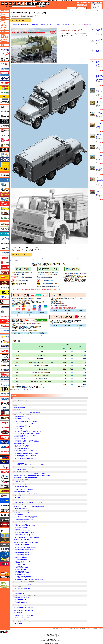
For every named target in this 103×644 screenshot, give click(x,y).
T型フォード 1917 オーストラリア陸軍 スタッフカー (25, 459)
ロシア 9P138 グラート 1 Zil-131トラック (23, 531)
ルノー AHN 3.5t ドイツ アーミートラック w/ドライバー (26, 423)
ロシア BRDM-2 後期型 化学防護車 (22, 554)
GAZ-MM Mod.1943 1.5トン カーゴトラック (24, 611)
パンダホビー (17, 582)
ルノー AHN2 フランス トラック (21, 425)
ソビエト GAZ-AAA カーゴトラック (22, 599)
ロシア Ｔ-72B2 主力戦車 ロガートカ (22, 561)
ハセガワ (5, 337)
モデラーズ (5, 501)
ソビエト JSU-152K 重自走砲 (21, 558)
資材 (39, 3)
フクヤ (5, 394)
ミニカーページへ (5, 29)
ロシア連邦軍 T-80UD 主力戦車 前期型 (22, 575)
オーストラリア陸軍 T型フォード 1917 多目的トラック (26, 457)
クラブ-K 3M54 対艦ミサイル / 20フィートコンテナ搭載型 (27, 538)
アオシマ (5, 69)
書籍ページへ (5, 45)
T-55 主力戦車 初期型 (19, 498)
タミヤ (16, 511)
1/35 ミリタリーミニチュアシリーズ (25, 511)
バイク (19, 3)
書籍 (47, 3)
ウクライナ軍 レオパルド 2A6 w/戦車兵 (99, 30)
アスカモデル (5, 83)
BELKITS (5, 418)
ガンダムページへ (5, 25)
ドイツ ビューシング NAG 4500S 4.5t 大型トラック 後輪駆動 (27, 412)
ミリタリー (21, 405)
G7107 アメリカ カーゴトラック (21, 447)
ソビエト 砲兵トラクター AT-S (21, 566)
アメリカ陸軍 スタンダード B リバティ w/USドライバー (26, 455)
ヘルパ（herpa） (5, 423)
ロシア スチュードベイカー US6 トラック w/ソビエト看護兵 (27, 433)
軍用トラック (88, 24)
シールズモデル (5, 239)
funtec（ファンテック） (5, 380)
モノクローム (5, 515)
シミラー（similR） (5, 248)
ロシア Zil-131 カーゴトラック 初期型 (22, 589)
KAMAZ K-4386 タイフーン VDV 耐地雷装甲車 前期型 (26, 477)
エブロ (5, 159)
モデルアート (5, 505)
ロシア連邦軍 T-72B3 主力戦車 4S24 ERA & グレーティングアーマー (29, 580)
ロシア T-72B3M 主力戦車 (20, 564)
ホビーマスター (5, 451)
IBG (15, 410)
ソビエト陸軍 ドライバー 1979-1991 (22, 449)
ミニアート (17, 605)
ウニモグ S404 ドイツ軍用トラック (99, 114)
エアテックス (5, 126)
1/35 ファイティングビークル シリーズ (28, 596)
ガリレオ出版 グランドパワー (5, 194)
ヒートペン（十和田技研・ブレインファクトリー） (5, 361)
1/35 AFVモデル (20, 410)
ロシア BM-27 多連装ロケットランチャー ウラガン (25, 526)
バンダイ (5, 351)
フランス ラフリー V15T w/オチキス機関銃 (99, 168)
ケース (43, 3)
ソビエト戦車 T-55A (19, 515)
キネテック (5, 189)
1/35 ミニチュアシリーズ (25, 621)
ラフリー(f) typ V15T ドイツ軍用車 (99, 125)
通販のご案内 (5, 584)
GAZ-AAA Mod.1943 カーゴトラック (22, 609)
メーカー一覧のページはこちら (5, 50)
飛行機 (6, 3)
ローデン (5, 564)
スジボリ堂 (5, 262)
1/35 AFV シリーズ (23, 401)
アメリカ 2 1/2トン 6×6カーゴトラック (23, 513)
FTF (5, 150)
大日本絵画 (5, 288)
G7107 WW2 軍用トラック (20, 444)
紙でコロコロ (5, 180)
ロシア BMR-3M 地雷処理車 (20, 469)
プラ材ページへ (5, 39)
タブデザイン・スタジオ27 (5, 292)
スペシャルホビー (5, 272)
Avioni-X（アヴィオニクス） (5, 64)
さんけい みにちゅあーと (5, 229)
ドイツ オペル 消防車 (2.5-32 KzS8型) (22, 420)
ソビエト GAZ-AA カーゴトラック (22, 598)
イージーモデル (5, 97)
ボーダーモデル (18, 591)
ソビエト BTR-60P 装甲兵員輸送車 (22, 544)
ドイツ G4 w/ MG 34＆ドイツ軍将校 (99, 50)
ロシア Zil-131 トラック (19, 529)
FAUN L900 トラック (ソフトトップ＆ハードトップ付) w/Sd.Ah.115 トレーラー (31, 507)
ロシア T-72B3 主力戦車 (19, 563)
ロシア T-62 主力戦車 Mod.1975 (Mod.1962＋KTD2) (25, 548)
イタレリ (5, 107)
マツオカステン (5, 467)
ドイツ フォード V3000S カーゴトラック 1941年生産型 (26, 422)
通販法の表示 (5, 588)
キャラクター (23, 3)
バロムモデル (5, 346)
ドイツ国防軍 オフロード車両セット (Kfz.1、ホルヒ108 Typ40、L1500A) (30, 465)
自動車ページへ (5, 21)
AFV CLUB (17, 401)
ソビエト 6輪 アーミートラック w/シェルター (24, 418)
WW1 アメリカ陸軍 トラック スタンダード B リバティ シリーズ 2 (28, 452)
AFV (58, 629)
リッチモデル (5, 554)
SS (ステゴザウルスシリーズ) (27, 467)
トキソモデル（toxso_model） (5, 312)
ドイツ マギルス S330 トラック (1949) (22, 427)
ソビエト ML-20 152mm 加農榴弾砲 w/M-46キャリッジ (26, 549)
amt (5, 140)
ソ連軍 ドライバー (26, 24)
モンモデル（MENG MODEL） (5, 524)
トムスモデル (5, 321)
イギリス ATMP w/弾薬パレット (21, 486)
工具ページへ (5, 37)
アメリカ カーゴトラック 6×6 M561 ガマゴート (24, 520)
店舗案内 (96, 8)
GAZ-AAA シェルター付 (19, 612)
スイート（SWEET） (5, 258)
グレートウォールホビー (5, 199)
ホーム (54, 629)
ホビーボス (17, 596)
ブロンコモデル (18, 586)
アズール (5, 78)
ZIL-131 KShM (17, 24)
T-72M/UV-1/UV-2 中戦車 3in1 (21, 508)
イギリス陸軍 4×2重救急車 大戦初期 (22, 491)
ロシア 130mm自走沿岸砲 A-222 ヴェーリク (24, 534)
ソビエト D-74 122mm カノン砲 (21, 551)
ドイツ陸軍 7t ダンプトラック (21, 603)
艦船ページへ (5, 19)
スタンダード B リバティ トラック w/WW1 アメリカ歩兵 (26, 454)
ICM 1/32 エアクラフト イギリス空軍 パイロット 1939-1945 (75, 259)
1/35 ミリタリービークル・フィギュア (21, 15)
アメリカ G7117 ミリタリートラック (22, 445)
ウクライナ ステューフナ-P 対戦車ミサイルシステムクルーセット (99, 63)
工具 (35, 3)
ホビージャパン (5, 437)
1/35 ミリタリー (25, 472)
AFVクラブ (5, 136)
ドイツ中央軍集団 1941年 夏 (20, 463)
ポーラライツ (5, 432)
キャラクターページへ (5, 27)
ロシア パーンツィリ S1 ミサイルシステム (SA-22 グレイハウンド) (28, 502)
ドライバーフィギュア (79, 24)
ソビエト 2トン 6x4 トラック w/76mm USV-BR (24, 616)
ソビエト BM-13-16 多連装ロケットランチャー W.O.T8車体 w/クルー (29, 442)
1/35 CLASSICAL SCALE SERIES (28, 582)
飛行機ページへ (5, 16)
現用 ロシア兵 (61, 24)
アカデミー (5, 73)
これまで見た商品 (72, 8)
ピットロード (5, 370)
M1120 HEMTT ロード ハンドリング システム (24, 536)
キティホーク (5, 185)
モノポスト (5, 520)
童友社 (5, 307)
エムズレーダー (5, 574)
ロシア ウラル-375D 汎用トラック (21, 528)
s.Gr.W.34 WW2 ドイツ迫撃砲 (99, 103)
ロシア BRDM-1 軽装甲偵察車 (21, 559)
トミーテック (5, 316)
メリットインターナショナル (5, 496)
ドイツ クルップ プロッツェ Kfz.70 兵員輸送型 (24, 518)
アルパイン (5, 93)
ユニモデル (5, 531)
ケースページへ (5, 41)
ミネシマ (5, 477)
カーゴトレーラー (18, 624)
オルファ (5, 169)
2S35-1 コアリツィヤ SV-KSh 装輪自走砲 (23, 541)
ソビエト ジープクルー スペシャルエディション (24, 617)
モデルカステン (5, 510)
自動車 (14, 3)
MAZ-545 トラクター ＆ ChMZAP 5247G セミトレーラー (26, 543)
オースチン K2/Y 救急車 (19, 482)
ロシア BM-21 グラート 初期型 (21, 524)
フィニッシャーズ (5, 385)
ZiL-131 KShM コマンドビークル (21, 437)
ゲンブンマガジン (5, 209)
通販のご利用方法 (96, 2)
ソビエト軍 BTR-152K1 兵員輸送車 (22, 573)
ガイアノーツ (5, 175)
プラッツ (5, 404)
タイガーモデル (18, 500)
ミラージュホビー (5, 481)
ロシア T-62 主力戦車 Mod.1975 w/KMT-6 (23, 546)
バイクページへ (5, 23)
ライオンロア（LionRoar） (5, 540)
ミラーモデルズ (5, 486)
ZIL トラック (43, 24)
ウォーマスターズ (5, 121)
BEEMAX (5, 365)
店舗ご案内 (5, 582)
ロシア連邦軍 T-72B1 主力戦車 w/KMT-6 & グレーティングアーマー (29, 578)
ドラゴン (5, 326)
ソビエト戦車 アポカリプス (20, 593)
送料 (96, 4)
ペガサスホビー (5, 413)
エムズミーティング (5, 577)
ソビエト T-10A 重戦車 (19, 556)
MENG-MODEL (18, 467)
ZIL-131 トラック (35, 24)
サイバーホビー (5, 224)
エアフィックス (18, 480)
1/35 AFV (23, 500)
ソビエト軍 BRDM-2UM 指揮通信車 (22, 553)
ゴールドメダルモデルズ (5, 213)
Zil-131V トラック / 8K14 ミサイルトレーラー (24, 539)
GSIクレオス (5, 234)
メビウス (5, 491)
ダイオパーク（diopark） (5, 283)
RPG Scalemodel (18, 472)
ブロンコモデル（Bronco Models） (5, 408)
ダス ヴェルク (17, 504)
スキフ (16, 495)
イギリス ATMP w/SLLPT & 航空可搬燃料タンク (25, 488)
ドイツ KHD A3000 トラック (20, 428)
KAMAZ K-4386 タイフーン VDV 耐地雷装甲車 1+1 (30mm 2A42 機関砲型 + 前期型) (32, 476)
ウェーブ (5, 116)
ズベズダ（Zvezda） (5, 277)
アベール (5, 88)
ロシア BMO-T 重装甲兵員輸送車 (21, 568)
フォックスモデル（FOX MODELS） (5, 389)
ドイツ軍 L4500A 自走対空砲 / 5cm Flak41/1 (24, 576)
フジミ (5, 399)
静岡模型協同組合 (5, 243)
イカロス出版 (5, 102)
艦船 (10, 3)
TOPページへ (5, 11)
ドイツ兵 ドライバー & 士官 (20, 619)
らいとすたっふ (5, 545)
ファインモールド (5, 375)
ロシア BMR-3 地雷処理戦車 (20, 570)
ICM (12, 249)
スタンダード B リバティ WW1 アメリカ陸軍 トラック (26, 450)
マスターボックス (5, 462)
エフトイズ (5, 155)
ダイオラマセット (20, 461)
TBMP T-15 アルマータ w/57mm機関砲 (23, 584)
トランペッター (18, 522)
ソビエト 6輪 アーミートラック (21, 417)
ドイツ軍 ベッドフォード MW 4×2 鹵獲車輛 (23, 490)
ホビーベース (5, 442)
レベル (5, 559)
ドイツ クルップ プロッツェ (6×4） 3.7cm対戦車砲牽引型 (26, 516)
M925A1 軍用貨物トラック (20, 408)
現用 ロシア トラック (52, 24)
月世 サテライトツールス (5, 204)
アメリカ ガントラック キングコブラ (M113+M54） (25, 403)
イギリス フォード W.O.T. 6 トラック (22, 430)
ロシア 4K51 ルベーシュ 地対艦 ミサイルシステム (25, 533)
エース (5, 145)
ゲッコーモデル (18, 484)
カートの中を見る (82, 8)
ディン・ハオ (5, 302)
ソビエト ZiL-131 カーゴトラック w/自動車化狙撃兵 (25, 435)
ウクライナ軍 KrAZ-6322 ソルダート (22, 601)
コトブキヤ (5, 218)
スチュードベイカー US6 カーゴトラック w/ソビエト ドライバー (28, 432)
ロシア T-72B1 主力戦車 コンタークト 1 (23, 571)
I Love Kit (16, 405)
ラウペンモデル (5, 550)
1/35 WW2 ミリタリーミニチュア (27, 605)
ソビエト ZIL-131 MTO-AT (20, 438)
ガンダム (27, 3)
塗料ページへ (5, 35)
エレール (5, 164)
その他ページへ (5, 31)
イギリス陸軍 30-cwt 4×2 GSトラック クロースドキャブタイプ (28, 493)
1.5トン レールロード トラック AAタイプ (23, 614)
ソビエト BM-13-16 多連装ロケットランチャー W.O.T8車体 (27, 440)
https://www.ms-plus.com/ (51, 638)
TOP (6, 6)
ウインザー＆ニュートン (5, 112)
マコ (5, 458)
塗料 (31, 3)
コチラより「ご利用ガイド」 (29, 389)
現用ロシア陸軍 (69, 24)
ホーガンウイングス (5, 428)
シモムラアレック (5, 253)
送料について (5, 586)
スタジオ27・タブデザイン (5, 267)
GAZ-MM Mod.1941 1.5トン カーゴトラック (24, 607)
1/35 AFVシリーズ (25, 522)
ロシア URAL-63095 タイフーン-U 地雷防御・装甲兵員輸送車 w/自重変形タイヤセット (33, 474)
